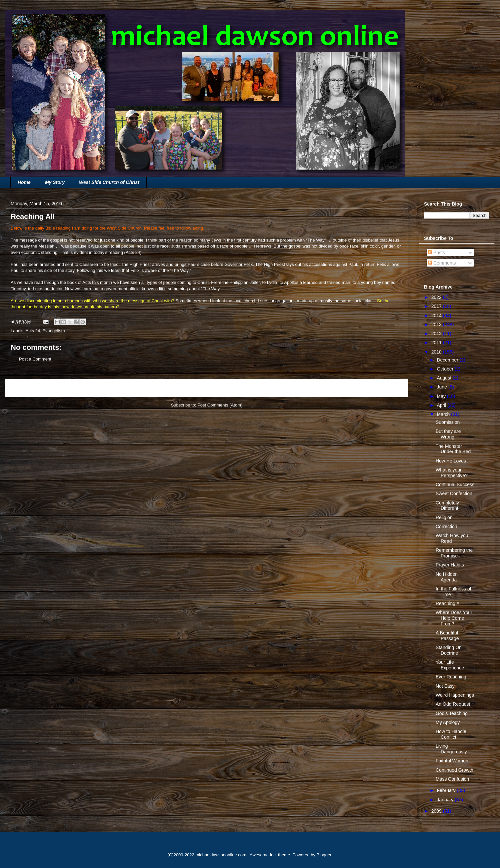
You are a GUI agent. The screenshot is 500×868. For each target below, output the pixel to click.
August (444, 378)
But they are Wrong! (448, 434)
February (447, 790)
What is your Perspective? (452, 473)
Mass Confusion (452, 779)
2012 (437, 334)
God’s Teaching (452, 713)
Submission (448, 422)
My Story (55, 182)
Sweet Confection (454, 493)
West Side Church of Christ (109, 182)
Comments (442, 263)
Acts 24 (133, 252)
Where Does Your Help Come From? (454, 618)
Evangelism (53, 331)
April (442, 405)
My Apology (448, 722)
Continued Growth (454, 770)
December (448, 360)
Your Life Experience (450, 665)
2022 (437, 297)
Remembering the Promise (454, 553)
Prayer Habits (450, 565)
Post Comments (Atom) (220, 405)
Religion (444, 517)
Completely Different (447, 506)
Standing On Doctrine (449, 650)
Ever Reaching (451, 677)
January (446, 800)
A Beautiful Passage (447, 636)
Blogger (324, 855)
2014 (437, 316)
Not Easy (445, 686)
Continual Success (455, 484)
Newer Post (24, 388)
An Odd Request (453, 704)
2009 (437, 811)
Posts (436, 253)
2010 (437, 352)
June (442, 387)
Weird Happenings (455, 695)
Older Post (390, 388)
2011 (437, 343)
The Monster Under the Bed (453, 449)
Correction (446, 526)
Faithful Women (452, 761)
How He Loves (451, 461)
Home (24, 182)
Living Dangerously (451, 749)
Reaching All (449, 603)
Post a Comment (35, 359)
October (446, 369)
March (444, 414)
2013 (437, 325)
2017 (437, 306)
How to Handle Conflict (451, 734)
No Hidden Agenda (447, 577)
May (442, 396)
